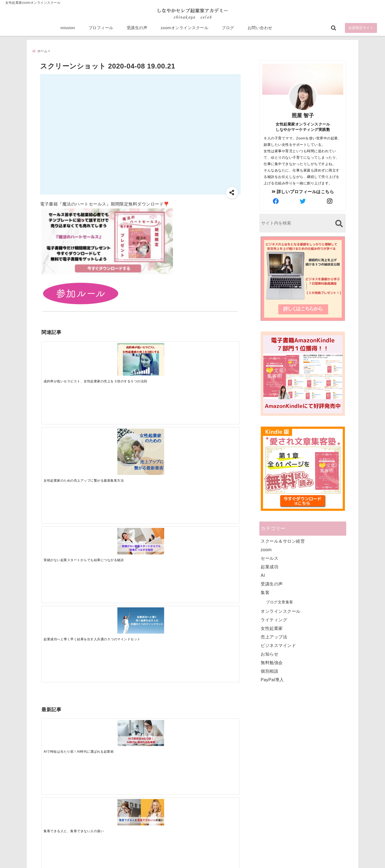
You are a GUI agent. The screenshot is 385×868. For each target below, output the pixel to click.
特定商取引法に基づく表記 (168, 856)
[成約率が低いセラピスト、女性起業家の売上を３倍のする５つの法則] (66, 357)
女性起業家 (272, 628)
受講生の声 (137, 30)
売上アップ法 (274, 637)
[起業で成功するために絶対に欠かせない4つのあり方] (165, 439)
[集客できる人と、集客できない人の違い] (115, 439)
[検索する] (339, 223)
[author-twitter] (303, 201)
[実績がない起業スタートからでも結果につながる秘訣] (165, 354)
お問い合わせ (260, 30)
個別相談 (269, 671)
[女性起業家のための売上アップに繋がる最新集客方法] (115, 363)
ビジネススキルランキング (275, 805)
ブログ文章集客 (280, 602)
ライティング (274, 620)
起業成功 (269, 567)
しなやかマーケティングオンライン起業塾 (179, 863)
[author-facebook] (276, 201)
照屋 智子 (303, 115)
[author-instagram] (330, 201)
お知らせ (269, 654)
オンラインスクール (281, 611)
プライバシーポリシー (221, 856)
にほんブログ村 (265, 829)
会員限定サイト (361, 30)
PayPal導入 (272, 679)
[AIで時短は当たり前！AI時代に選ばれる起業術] (66, 439)
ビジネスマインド (278, 645)
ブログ (228, 30)
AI (263, 575)
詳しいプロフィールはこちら (303, 191)
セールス (269, 558)
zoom (266, 549)
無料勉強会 (272, 662)
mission (68, 30)
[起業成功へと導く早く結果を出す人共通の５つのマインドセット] (214, 354)
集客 (265, 592)
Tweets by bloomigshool (167, 732)
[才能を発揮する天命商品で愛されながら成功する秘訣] (214, 439)
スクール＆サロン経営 (283, 541)
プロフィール (101, 30)
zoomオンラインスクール (184, 30)
